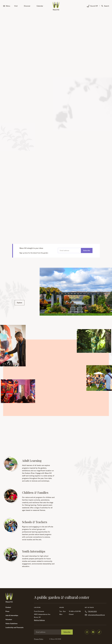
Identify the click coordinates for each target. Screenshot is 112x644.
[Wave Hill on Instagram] (87, 632)
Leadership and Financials (14, 627)
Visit (16, 6)
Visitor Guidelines (11, 623)
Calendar (40, 6)
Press (7, 611)
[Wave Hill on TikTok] (99, 632)
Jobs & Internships (12, 615)
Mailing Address (39, 620)
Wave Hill (54, 639)
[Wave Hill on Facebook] (93, 632)
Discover (27, 6)
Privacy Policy (39, 639)
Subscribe (87, 250)
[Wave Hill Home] (56, 6)
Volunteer (9, 619)
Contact (8, 607)
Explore (20, 303)
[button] (7, 6)
